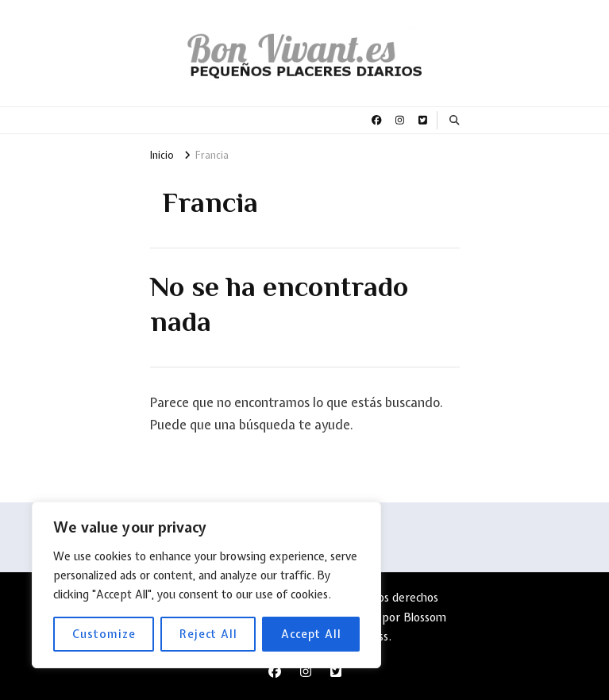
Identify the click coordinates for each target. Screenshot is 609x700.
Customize (104, 634)
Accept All (311, 634)
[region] (206, 585)
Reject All (208, 634)
